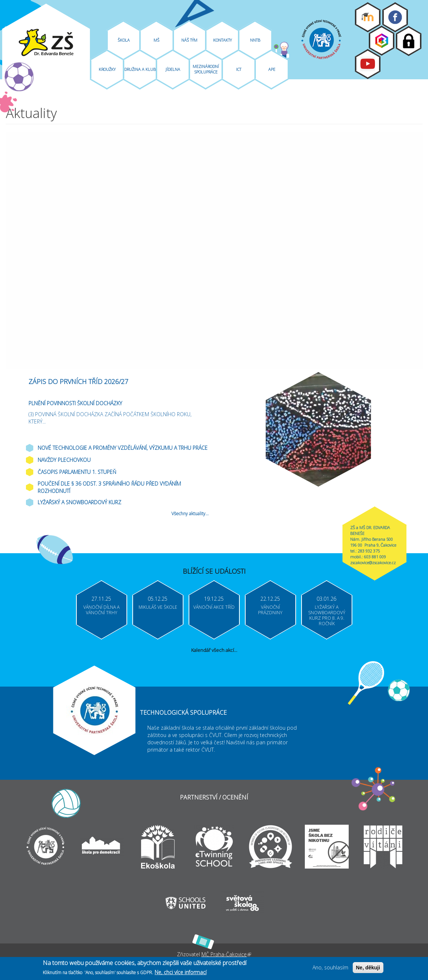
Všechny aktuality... (190, 514)
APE (272, 69)
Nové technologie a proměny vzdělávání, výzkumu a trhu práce (123, 448)
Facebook (395, 17)
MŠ (156, 40)
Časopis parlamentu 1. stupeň (77, 472)
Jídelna (173, 69)
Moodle (368, 17)
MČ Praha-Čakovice (226, 954)
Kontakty (222, 40)
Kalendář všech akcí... (214, 650)
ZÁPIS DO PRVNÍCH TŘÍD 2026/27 (78, 381)
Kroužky (107, 69)
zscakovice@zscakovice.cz (373, 563)
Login (409, 41)
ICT (239, 69)
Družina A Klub (140, 69)
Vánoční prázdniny (270, 610)
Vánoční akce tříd (214, 607)
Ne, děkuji (368, 968)
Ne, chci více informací (181, 972)
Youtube (368, 64)
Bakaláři (382, 41)
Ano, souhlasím (330, 967)
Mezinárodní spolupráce (206, 69)
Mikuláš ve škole (158, 607)
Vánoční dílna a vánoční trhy (101, 610)
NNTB (255, 40)
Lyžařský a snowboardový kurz (79, 502)
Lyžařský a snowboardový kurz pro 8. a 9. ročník (327, 615)
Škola (124, 40)
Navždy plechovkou (64, 460)
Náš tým (189, 40)
